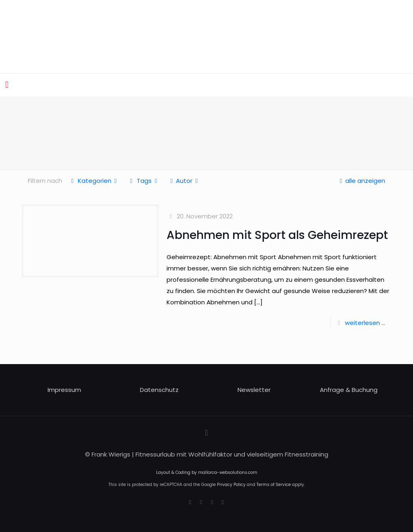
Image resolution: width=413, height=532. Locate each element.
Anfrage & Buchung (349, 390)
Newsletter (254, 390)
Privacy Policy (231, 485)
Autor (184, 181)
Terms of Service (274, 485)
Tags (144, 181)
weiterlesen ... (365, 323)
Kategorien (94, 181)
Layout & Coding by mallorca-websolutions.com (207, 472)
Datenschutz (159, 390)
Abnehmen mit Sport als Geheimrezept (277, 235)
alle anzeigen (361, 181)
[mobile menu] (7, 85)
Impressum (64, 390)
